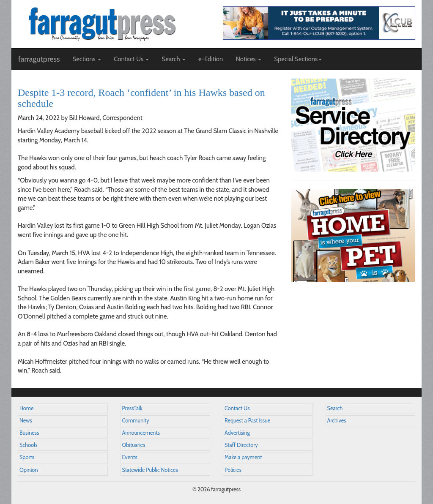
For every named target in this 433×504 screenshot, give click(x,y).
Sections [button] (87, 59)
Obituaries (134, 445)
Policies (233, 470)
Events (130, 457)
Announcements (141, 433)
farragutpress (39, 59)
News (26, 421)
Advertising (237, 433)
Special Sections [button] (298, 59)
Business (29, 433)
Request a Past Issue (247, 421)
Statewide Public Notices (150, 470)
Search (335, 408)
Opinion (29, 470)
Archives (337, 421)
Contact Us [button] (131, 59)
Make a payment (243, 457)
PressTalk (132, 408)
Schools (28, 445)
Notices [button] (248, 59)
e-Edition (211, 59)
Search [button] (174, 59)
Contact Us (237, 408)
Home (27, 408)
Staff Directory (241, 445)
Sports (27, 457)
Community (136, 421)
